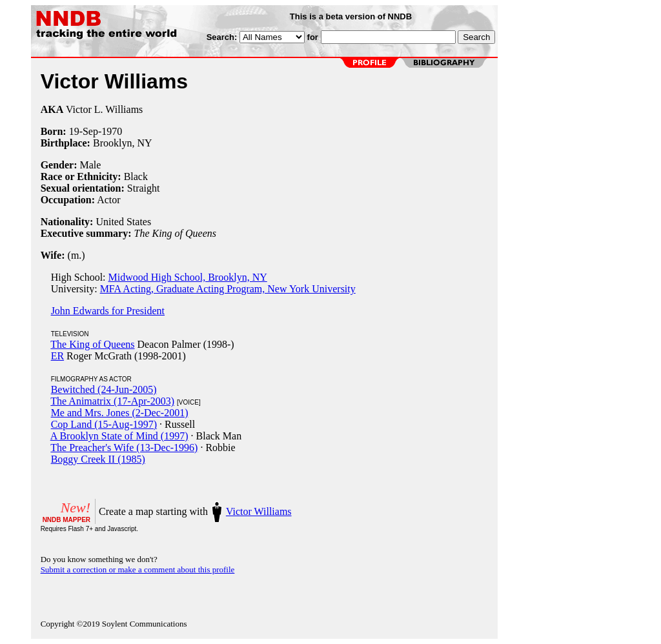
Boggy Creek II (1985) (98, 459)
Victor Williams (259, 511)
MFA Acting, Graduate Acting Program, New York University (228, 289)
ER (57, 356)
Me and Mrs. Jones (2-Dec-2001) (120, 413)
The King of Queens (92, 344)
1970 (112, 131)
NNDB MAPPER (66, 520)
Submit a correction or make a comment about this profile (138, 569)
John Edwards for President (108, 311)
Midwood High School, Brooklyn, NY (188, 277)
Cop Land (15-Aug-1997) (104, 424)
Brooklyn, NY (123, 143)
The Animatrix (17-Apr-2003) (112, 401)
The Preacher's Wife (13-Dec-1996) (124, 448)
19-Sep (84, 131)
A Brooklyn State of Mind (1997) (119, 436)
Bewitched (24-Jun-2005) (104, 389)
